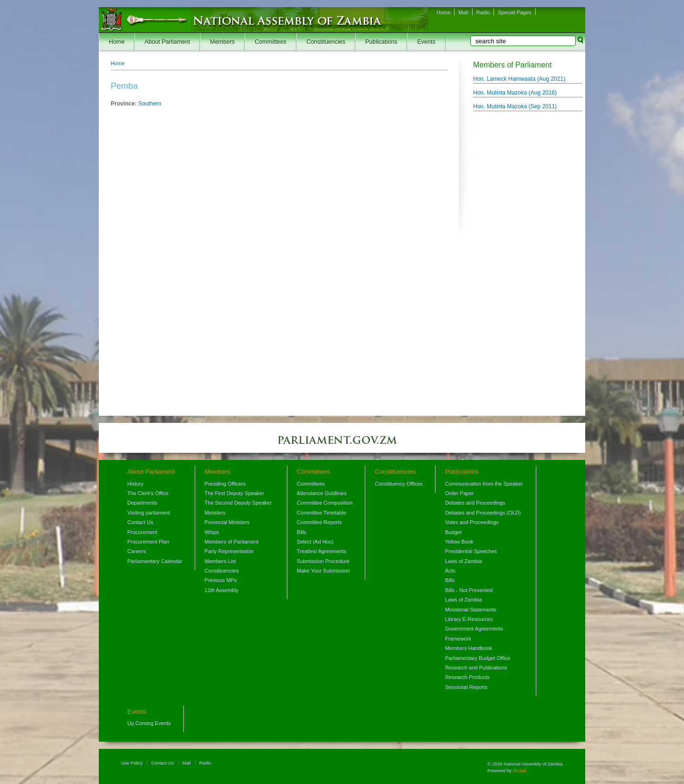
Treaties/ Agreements (322, 551)
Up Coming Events (149, 723)
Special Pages (514, 12)
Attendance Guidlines (322, 493)
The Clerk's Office (148, 493)
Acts (450, 571)
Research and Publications (476, 668)
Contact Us (140, 522)
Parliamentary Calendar (155, 561)
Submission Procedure (323, 561)
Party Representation (229, 551)
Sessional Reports (466, 687)
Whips (212, 532)
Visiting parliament (149, 513)
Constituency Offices (399, 484)
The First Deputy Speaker (234, 493)
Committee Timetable (322, 513)
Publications (381, 42)
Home (443, 12)
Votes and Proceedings (472, 522)
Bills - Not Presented (469, 590)
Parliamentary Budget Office (478, 658)
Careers (137, 551)
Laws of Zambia (464, 561)
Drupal (520, 770)
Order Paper (460, 493)
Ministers (215, 513)
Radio (483, 12)
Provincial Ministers (227, 522)
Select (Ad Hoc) (315, 542)
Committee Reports (319, 522)
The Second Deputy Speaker (238, 503)
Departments (142, 503)
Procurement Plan (148, 542)
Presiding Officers (225, 484)
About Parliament (167, 42)
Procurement (142, 532)
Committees (271, 42)
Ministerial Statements (471, 610)
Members (222, 42)
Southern (150, 104)
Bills (302, 532)
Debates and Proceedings (475, 503)
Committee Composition (325, 503)
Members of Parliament (232, 542)
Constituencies (326, 42)
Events (426, 42)
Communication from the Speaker (484, 484)
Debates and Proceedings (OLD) (483, 513)
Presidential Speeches (471, 551)
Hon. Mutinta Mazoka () (515, 93)
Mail (463, 12)
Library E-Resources (469, 619)
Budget (453, 532)
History (135, 484)
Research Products (467, 677)
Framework (458, 639)
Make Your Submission (323, 571)
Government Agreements (474, 629)
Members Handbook (469, 648)
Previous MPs (221, 580)
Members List (220, 561)
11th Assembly (222, 590)
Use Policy (132, 763)
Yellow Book (459, 542)
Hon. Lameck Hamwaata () (519, 79)
